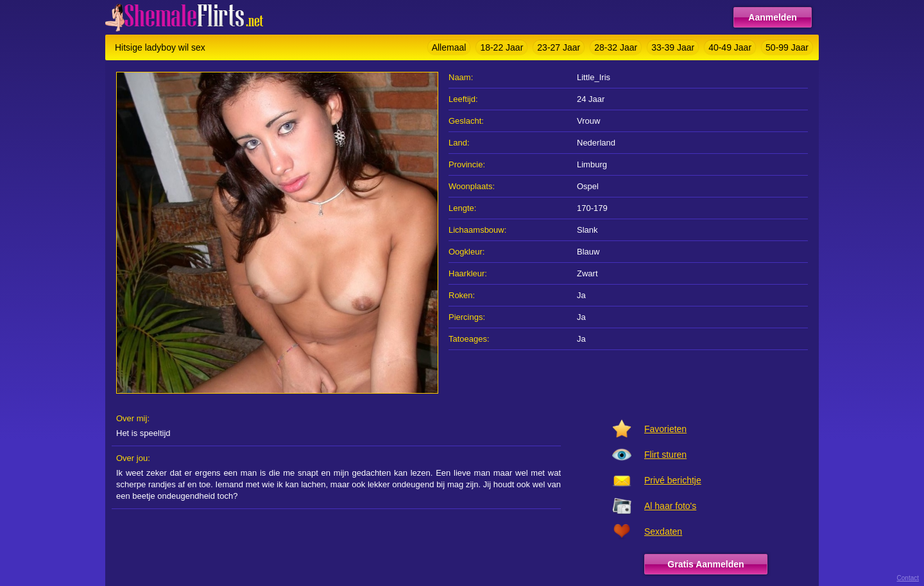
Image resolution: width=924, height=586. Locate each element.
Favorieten (665, 429)
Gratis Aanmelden (706, 564)
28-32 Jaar (616, 47)
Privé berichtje (673, 480)
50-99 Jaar (787, 47)
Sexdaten (663, 532)
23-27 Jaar (559, 47)
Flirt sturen (665, 455)
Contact (908, 578)
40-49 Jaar (730, 47)
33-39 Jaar (673, 47)
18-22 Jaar (501, 47)
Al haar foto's (670, 506)
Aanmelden (772, 17)
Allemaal (449, 47)
